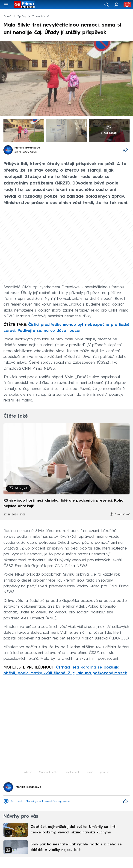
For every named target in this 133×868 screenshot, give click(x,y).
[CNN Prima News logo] (24, 5)
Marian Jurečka (49, 772)
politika (105, 772)
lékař (90, 772)
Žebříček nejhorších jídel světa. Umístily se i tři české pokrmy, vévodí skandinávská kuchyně (74, 830)
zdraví (28, 772)
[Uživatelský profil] (116, 5)
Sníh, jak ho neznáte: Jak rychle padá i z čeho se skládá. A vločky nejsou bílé (76, 847)
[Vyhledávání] (106, 5)
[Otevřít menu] (6, 5)
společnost (72, 772)
